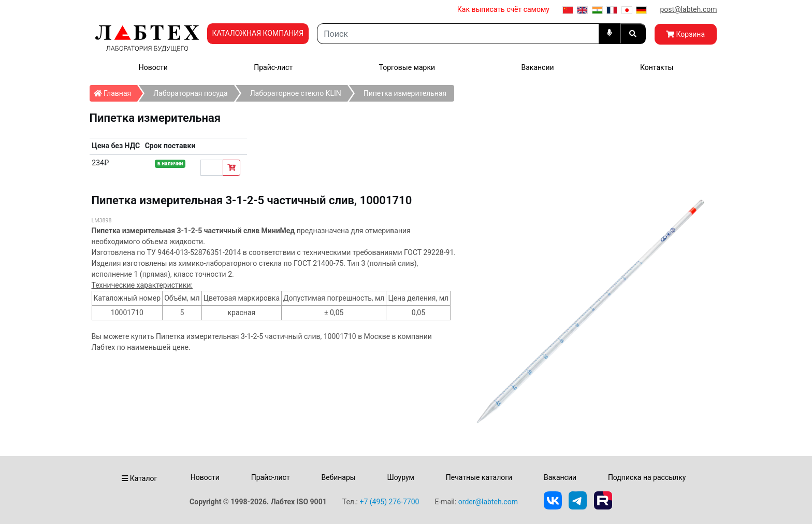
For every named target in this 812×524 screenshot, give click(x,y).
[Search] (458, 34)
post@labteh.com (688, 9)
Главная (116, 91)
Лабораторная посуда (190, 93)
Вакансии (537, 67)
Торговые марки (407, 67)
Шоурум (400, 477)
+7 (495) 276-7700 (389, 502)
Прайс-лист (273, 67)
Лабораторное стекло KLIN (296, 93)
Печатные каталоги (479, 477)
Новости (153, 67)
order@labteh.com (488, 502)
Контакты (657, 67)
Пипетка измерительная (405, 93)
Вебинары (338, 477)
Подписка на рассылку (647, 477)
